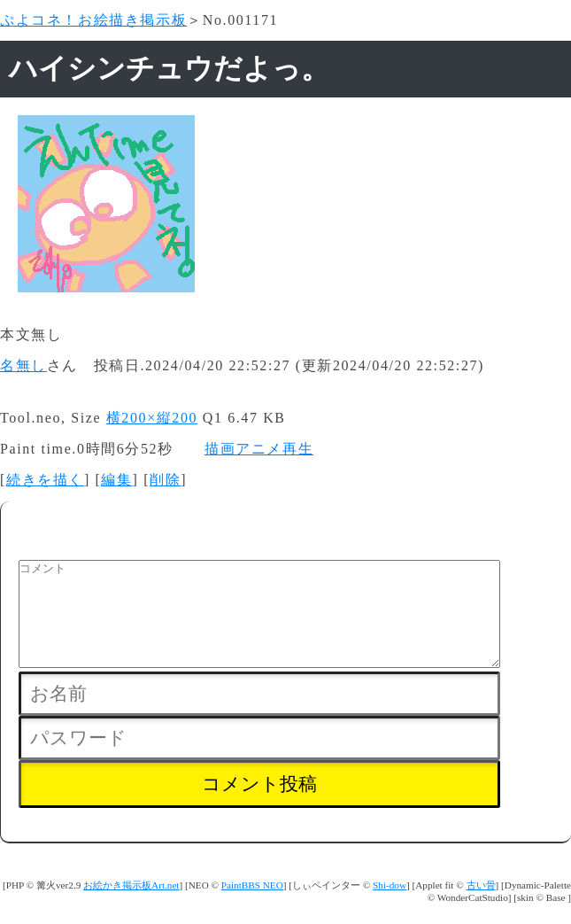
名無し (23, 365)
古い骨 (481, 906)
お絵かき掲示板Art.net (131, 906)
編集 (116, 480)
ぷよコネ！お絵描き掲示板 (93, 20)
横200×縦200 (152, 418)
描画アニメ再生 (259, 449)
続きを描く (45, 480)
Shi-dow (390, 906)
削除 (165, 480)
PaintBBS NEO (252, 906)
